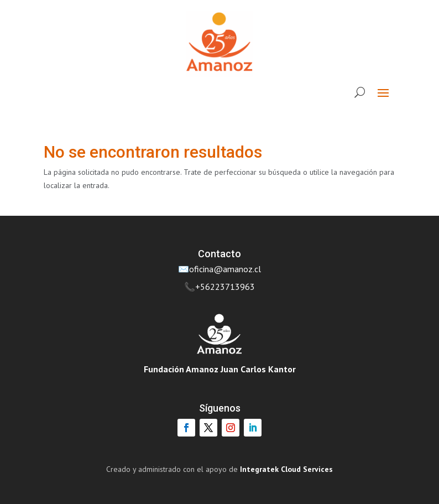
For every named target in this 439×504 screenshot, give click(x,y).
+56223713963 (225, 287)
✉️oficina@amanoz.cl (219, 269)
